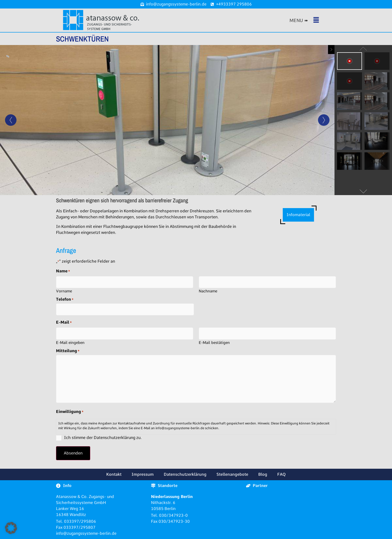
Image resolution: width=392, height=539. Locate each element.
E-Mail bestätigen (214, 343)
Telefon (65, 299)
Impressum (143, 474)
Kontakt (114, 474)
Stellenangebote (232, 474)
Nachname (208, 291)
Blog (263, 474)
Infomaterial (298, 215)
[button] (312, 20)
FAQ (281, 474)
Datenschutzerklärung (185, 474)
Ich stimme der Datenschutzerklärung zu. (103, 438)
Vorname (64, 291)
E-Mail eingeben (70, 343)
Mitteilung (68, 351)
